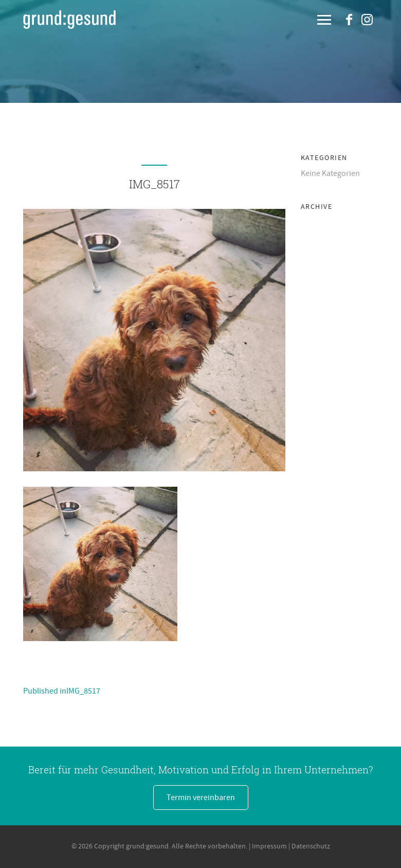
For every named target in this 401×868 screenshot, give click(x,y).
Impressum (269, 846)
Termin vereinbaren (201, 798)
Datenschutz (311, 846)
